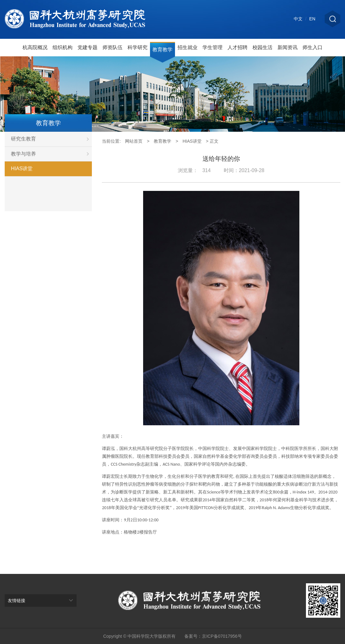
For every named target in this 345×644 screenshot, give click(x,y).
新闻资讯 (287, 47)
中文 (298, 19)
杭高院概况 (35, 47)
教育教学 (162, 50)
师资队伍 (112, 47)
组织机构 (62, 47)
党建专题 (87, 47)
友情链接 (17, 601)
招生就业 (187, 47)
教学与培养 (51, 154)
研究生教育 (51, 139)
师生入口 (312, 47)
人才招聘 (237, 47)
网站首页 (134, 141)
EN (312, 19)
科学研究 (137, 47)
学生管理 (212, 47)
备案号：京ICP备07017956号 (213, 636)
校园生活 (262, 47)
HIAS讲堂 (22, 169)
